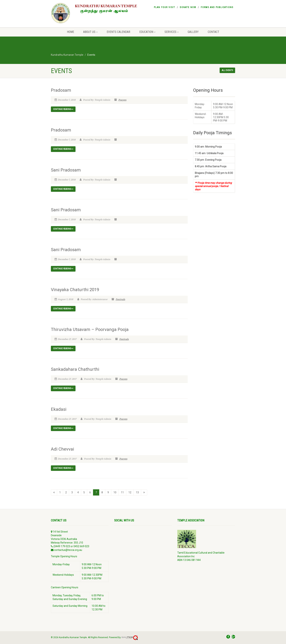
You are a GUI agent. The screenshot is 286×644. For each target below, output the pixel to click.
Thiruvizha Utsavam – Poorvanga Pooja (90, 329)
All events (227, 70)
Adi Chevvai (62, 449)
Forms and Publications (217, 7)
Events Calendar (118, 32)
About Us (90, 32)
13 (137, 492)
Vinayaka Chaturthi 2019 (75, 290)
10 (115, 492)
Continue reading (63, 109)
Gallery (193, 32)
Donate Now (188, 7)
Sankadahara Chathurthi (75, 369)
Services (172, 32)
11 (122, 492)
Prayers (122, 100)
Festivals (120, 299)
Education (147, 32)
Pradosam (61, 90)
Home (70, 32)
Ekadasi (59, 409)
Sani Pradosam (66, 170)
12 (130, 492)
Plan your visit (165, 7)
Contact (213, 32)
